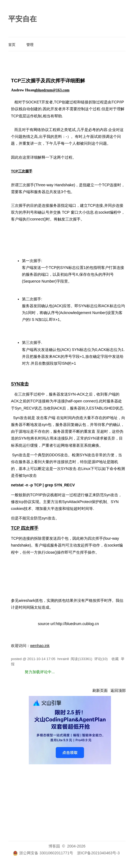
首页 (12, 45)
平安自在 (22, 19)
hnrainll (63, 659)
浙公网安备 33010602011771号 (43, 853)
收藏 (115, 659)
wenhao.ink (40, 646)
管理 (30, 45)
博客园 (54, 846)
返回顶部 (118, 690)
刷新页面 (100, 690)
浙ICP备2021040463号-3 (98, 853)
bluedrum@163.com (53, 90)
